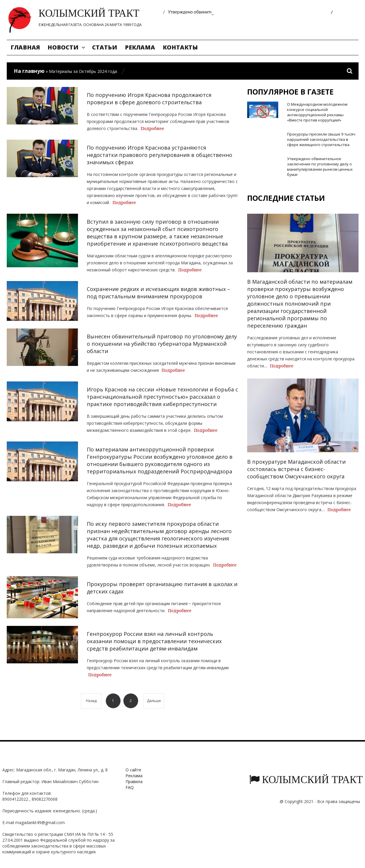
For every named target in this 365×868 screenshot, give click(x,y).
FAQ (130, 787)
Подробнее (152, 128)
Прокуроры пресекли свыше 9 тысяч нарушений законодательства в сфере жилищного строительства (321, 139)
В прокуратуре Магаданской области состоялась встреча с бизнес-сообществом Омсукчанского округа (296, 469)
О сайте (133, 770)
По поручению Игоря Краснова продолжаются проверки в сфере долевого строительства (149, 99)
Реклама (140, 47)
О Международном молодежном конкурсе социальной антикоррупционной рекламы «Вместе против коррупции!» (317, 112)
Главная (25, 47)
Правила (134, 781)
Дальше (154, 701)
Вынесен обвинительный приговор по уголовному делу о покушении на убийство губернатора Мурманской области (162, 344)
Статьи (105, 47)
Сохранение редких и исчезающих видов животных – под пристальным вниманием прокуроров (158, 293)
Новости (63, 47)
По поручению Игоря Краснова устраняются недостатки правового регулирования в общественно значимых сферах (159, 155)
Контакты (180, 47)
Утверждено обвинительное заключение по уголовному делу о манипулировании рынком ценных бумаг (320, 167)
